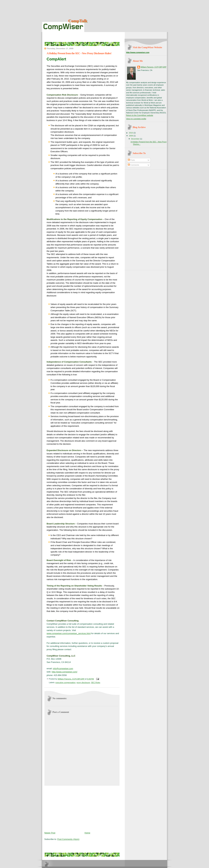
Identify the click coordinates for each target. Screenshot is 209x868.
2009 (131, 136)
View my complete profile (136, 119)
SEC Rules (96, 682)
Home (87, 833)
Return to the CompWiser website (140, 115)
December (136, 139)
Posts (131, 160)
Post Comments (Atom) (68, 839)
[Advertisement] (69, 808)
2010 (131, 133)
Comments (133, 165)
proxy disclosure (83, 682)
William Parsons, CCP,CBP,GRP (154, 67)
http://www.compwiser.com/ (65, 672)
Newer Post (50, 833)
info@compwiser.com (63, 669)
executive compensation (66, 682)
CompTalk (78, 21)
